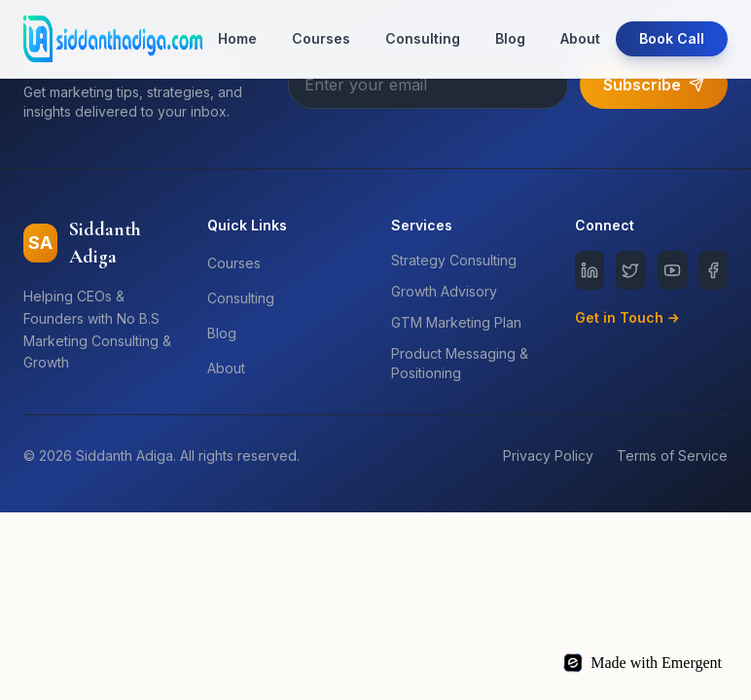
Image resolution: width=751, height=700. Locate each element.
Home (237, 38)
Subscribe (654, 85)
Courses (321, 38)
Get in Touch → (627, 317)
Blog (510, 38)
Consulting (423, 38)
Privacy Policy (548, 455)
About (580, 38)
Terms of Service (672, 455)
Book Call (672, 38)
